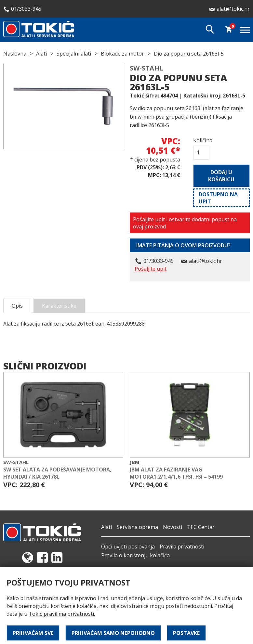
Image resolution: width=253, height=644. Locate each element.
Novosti (173, 527)
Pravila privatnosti (182, 547)
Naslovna (15, 54)
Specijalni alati (74, 54)
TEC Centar (201, 527)
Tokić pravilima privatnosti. (62, 614)
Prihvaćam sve (33, 633)
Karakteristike (59, 306)
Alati (41, 54)
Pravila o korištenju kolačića (135, 555)
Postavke (186, 633)
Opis (17, 306)
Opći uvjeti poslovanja (128, 547)
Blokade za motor (122, 54)
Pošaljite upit (151, 269)
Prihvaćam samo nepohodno (113, 633)
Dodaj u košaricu (221, 176)
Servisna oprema (137, 527)
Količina (201, 140)
